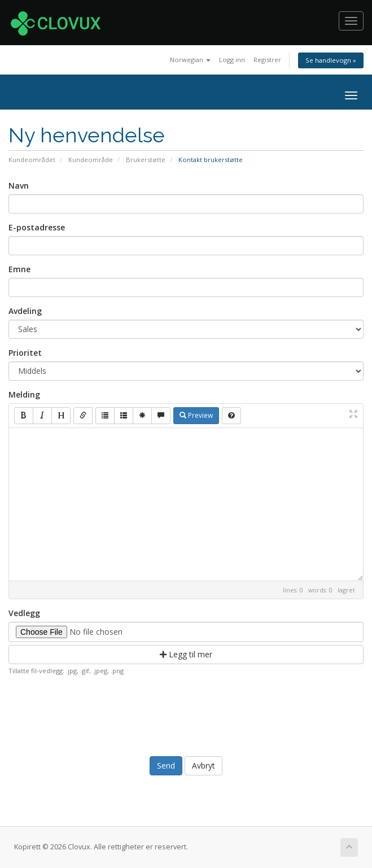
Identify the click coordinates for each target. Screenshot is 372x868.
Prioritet (25, 353)
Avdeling (25, 311)
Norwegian (190, 60)
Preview (196, 415)
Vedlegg (24, 613)
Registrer (267, 60)
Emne (19, 269)
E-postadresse (37, 227)
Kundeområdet (32, 160)
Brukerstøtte (146, 160)
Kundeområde (91, 160)
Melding (24, 394)
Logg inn (232, 60)
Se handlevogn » (331, 60)
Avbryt (203, 766)
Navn (19, 186)
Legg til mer (186, 654)
